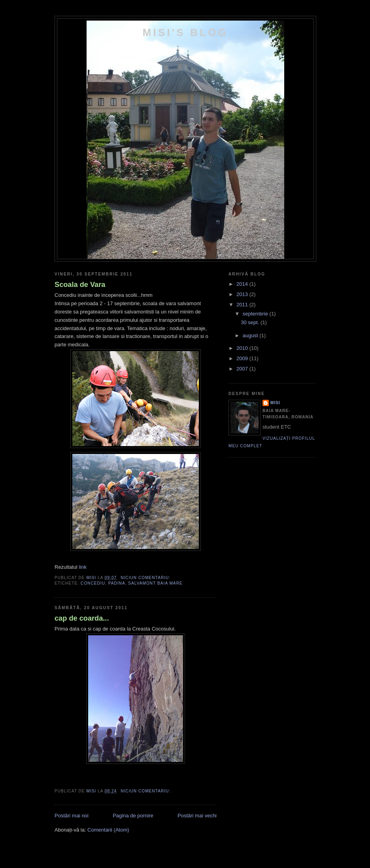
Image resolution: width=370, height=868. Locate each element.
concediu (93, 583)
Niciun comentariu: (146, 578)
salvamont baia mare (155, 583)
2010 (243, 348)
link (83, 567)
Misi (275, 403)
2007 (243, 369)
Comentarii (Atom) (108, 830)
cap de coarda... (82, 618)
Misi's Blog (186, 32)
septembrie (256, 314)
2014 (243, 284)
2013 (243, 294)
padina (117, 583)
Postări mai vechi (197, 816)
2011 (243, 305)
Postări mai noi (72, 816)
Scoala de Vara (80, 285)
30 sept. (251, 322)
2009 (243, 358)
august (251, 335)
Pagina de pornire (133, 816)
